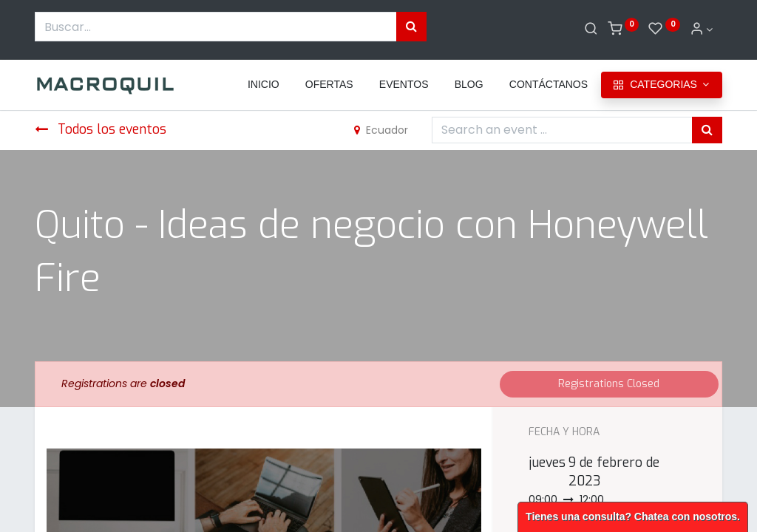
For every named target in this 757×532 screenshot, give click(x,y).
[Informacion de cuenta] (702, 30)
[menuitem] (264, 85)
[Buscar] (591, 30)
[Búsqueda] (411, 27)
